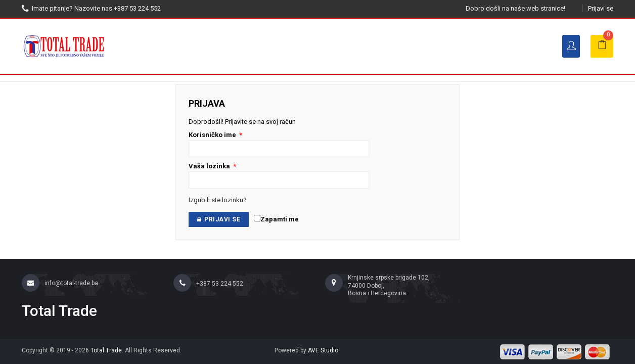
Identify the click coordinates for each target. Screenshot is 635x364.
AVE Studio (323, 350)
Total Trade (106, 350)
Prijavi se (601, 8)
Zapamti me (276, 219)
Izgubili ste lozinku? (218, 200)
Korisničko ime (215, 135)
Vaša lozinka (212, 166)
